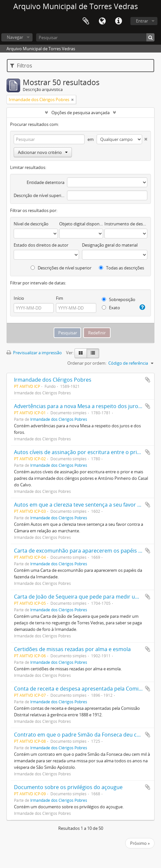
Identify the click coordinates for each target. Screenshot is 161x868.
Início (19, 298)
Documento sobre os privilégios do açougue (68, 787)
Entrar (142, 21)
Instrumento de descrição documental (126, 224)
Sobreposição (119, 299)
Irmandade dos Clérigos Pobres (53, 380)
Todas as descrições (121, 268)
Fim (60, 298)
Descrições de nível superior (61, 268)
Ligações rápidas (118, 21)
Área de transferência (86, 21)
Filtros (21, 66)
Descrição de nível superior (39, 195)
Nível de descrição (31, 224)
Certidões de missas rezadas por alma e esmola (72, 649)
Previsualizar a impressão (34, 353)
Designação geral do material (110, 245)
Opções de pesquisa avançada (80, 113)
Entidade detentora (46, 182)
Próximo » (140, 843)
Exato (111, 308)
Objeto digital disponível (81, 224)
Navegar (15, 37)
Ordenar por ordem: (87, 363)
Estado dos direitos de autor (41, 245)
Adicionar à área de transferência (148, 380)
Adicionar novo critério (43, 152)
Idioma (102, 21)
